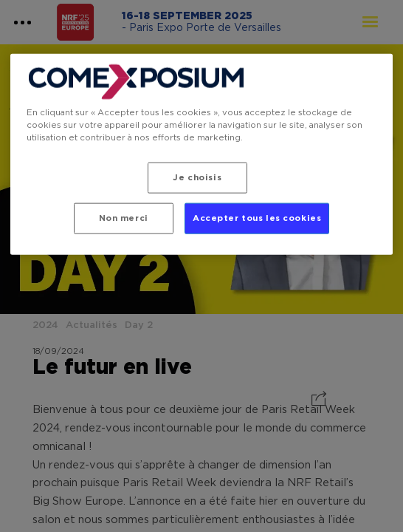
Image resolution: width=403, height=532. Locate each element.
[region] (202, 154)
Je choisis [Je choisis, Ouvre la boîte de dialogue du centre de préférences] (197, 178)
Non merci (124, 218)
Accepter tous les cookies (257, 218)
